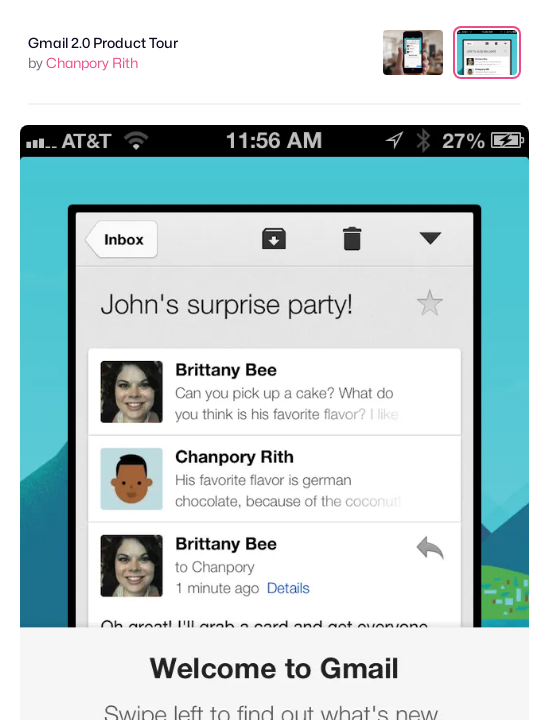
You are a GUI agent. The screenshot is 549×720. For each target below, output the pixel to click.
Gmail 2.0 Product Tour (103, 42)
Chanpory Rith (92, 62)
